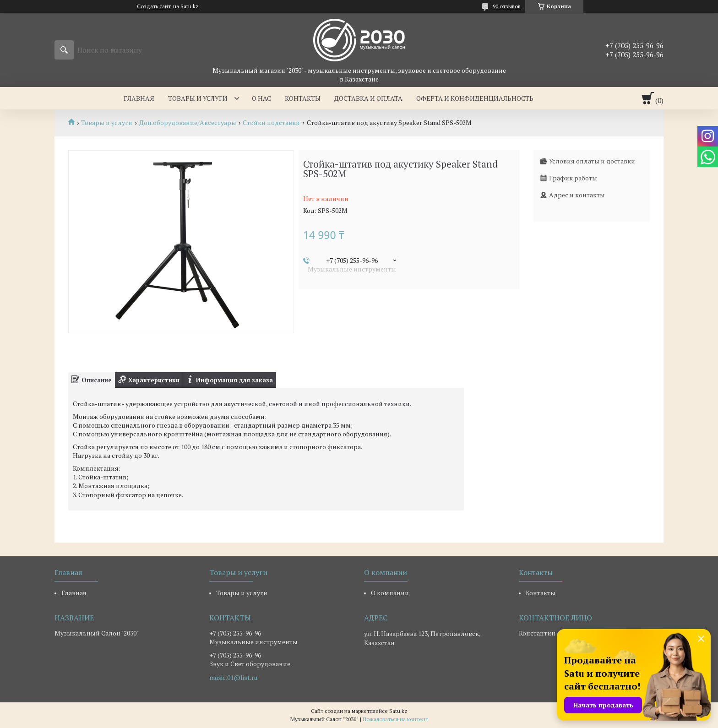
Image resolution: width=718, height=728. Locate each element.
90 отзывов (507, 6)
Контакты (303, 98)
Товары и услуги (198, 98)
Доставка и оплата (368, 98)
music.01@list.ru (233, 678)
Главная (139, 98)
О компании (390, 593)
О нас (261, 98)
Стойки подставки (271, 123)
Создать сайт (154, 6)
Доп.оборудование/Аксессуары (188, 123)
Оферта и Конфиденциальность (475, 98)
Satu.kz (398, 711)
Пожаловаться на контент (395, 719)
